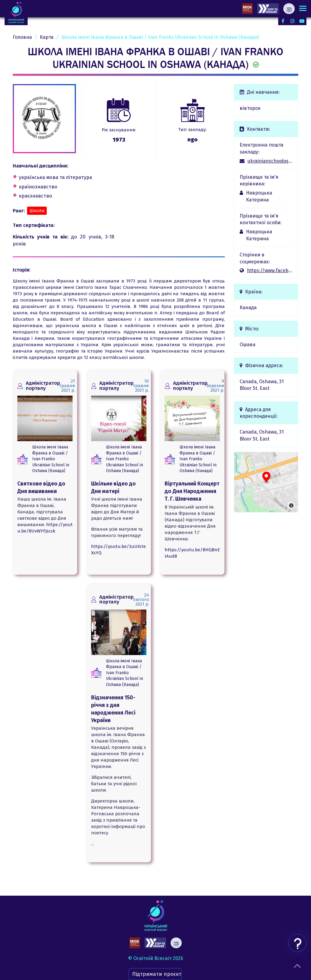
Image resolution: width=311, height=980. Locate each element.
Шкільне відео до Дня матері (113, 487)
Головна (22, 37)
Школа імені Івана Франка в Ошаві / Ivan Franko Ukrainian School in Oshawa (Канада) (51, 459)
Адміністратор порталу (43, 386)
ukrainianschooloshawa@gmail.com (270, 161)
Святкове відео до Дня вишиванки (41, 487)
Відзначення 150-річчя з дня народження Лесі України (113, 709)
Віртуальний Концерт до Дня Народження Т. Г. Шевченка (192, 491)
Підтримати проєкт (157, 974)
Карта (47, 37)
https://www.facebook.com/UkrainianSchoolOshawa (270, 270)
